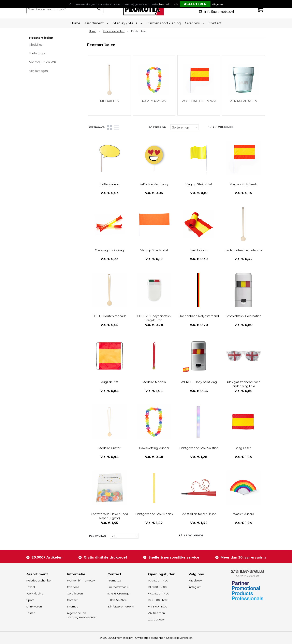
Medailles (36, 45)
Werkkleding (35, 593)
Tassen (31, 613)
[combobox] (61, 9)
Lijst (117, 127)
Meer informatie (169, 4)
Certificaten (75, 593)
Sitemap (73, 606)
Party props (37, 53)
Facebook (195, 580)
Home (75, 23)
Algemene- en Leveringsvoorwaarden (82, 615)
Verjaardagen (39, 71)
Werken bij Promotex (81, 580)
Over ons (73, 587)
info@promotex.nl (219, 12)
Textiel (31, 587)
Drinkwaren (34, 606)
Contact (215, 23)
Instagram (195, 587)
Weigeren (217, 4)
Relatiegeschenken (114, 31)
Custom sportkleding (164, 23)
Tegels (110, 127)
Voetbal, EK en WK (43, 62)
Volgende (225, 127)
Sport (30, 600)
